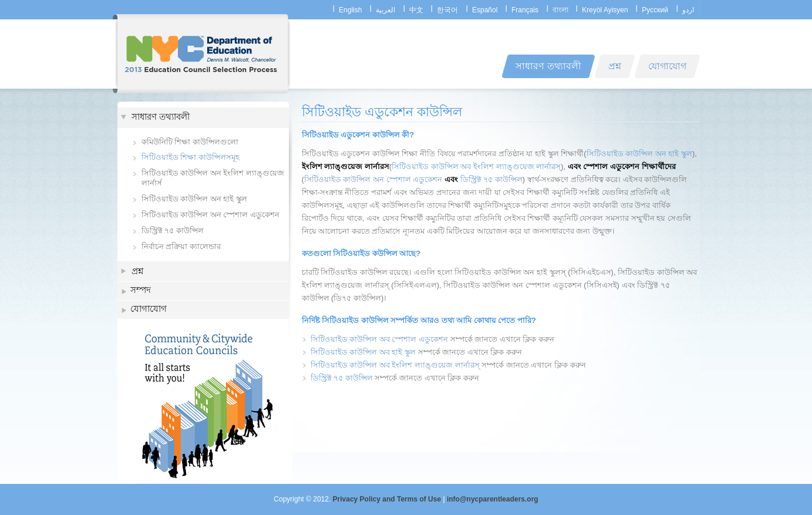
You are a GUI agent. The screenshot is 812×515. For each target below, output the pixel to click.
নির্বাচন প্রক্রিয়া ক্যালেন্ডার (181, 246)
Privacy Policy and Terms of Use (387, 499)
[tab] (203, 118)
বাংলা (560, 10)
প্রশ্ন (137, 271)
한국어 (447, 10)
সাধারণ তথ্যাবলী (161, 118)
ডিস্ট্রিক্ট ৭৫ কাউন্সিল (173, 230)
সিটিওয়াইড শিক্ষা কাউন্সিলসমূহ (191, 157)
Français (525, 10)
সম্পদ (141, 291)
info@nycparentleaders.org (493, 499)
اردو (688, 10)
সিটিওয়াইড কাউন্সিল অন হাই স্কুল (194, 199)
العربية (385, 10)
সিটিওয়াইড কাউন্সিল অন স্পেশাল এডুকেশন (210, 215)
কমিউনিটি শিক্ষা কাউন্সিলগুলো (190, 142)
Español (485, 10)
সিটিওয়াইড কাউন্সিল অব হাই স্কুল (363, 352)
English (350, 10)
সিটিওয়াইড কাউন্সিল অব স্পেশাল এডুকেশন (379, 339)
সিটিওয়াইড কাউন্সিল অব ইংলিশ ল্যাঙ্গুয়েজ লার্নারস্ (476, 166)
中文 (416, 10)
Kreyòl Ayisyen (605, 10)
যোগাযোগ (149, 310)
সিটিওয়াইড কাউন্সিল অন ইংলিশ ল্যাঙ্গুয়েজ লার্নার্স (213, 178)
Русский (655, 10)
